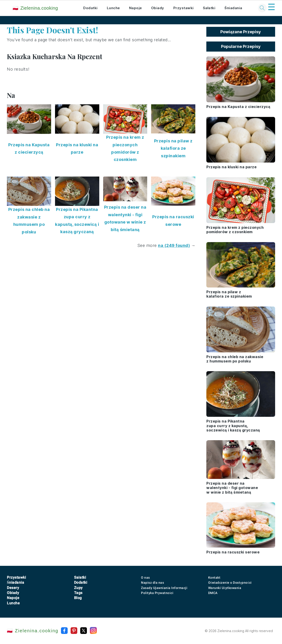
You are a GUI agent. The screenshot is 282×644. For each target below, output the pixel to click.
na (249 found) (174, 245)
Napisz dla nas (152, 583)
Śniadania (233, 8)
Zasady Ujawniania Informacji (164, 588)
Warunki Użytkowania (225, 588)
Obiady (158, 8)
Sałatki (209, 8)
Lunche (113, 8)
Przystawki (184, 8)
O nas (145, 578)
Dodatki (90, 8)
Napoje (135, 8)
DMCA (213, 593)
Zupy (78, 588)
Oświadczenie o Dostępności (230, 583)
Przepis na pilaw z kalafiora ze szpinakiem (173, 148)
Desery (13, 588)
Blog (78, 598)
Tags (78, 593)
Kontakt (214, 578)
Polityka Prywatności (157, 593)
